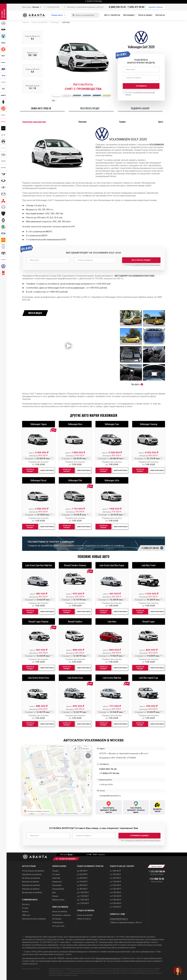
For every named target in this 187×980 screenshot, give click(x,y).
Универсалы (57, 881)
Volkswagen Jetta (112, 480)
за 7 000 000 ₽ (116, 907)
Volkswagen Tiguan (39, 424)
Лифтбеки (56, 878)
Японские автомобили (31, 881)
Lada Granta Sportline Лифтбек (39, 565)
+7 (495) (157, 871)
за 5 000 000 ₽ (116, 903)
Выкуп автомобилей (85, 915)
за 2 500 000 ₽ (116, 896)
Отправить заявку (139, 836)
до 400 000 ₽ (82, 871)
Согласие (143, 265)
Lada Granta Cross (75, 678)
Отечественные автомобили (33, 871)
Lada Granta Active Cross (38, 678)
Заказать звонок (156, 7)
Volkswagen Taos (112, 424)
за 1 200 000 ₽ (115, 878)
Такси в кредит (145, 15)
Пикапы (55, 896)
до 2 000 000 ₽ (83, 899)
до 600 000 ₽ (82, 878)
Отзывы (25, 908)
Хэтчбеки (56, 874)
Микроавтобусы (58, 899)
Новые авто (57, 15)
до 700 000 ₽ (82, 881)
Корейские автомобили (31, 885)
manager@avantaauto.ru (110, 796)
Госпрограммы (58, 922)
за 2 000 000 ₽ (116, 892)
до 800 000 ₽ (82, 885)
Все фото (137, 384)
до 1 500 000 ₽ (83, 896)
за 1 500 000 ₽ (115, 889)
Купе (54, 892)
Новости (25, 911)
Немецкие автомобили (31, 889)
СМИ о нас (26, 915)
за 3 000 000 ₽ (116, 899)
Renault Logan (149, 621)
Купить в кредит (30, 470)
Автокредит (129, 15)
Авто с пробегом (112, 15)
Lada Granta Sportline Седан (112, 565)
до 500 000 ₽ (82, 874)
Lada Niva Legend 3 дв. (149, 678)
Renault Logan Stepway (38, 621)
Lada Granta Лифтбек (112, 678)
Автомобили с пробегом (61, 915)
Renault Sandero (75, 621)
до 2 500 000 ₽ (83, 903)
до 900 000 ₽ (82, 889)
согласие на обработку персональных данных (143, 841)
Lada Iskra (112, 621)
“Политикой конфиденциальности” (108, 958)
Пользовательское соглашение (34, 919)
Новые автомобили (60, 911)
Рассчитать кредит (141, 260)
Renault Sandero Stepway (75, 565)
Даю (141, 841)
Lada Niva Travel (149, 565)
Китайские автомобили (31, 878)
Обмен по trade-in (84, 919)
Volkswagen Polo (75, 480)
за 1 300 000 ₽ (115, 881)
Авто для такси (58, 926)
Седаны (55, 871)
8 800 (157, 879)
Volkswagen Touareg (149, 424)
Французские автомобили (32, 892)
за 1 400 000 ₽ (115, 885)
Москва (36, 7)
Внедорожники (58, 889)
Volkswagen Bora (75, 424)
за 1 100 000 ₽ (115, 874)
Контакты (160, 15)
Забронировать (47, 470)
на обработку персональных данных (147, 265)
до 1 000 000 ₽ (83, 892)
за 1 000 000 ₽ (115, 871)
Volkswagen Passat (38, 480)
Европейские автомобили (32, 874)
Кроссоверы (57, 885)
